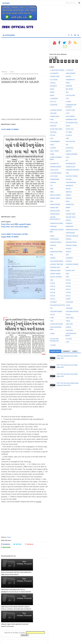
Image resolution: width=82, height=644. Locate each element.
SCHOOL (69, 261)
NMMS (68, 208)
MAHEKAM (69, 186)
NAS (52, 201)
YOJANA (53, 345)
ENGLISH (53, 126)
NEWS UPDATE (55, 205)
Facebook (6, 544)
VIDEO (52, 334)
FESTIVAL (54, 132)
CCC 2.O (53, 102)
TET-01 (53, 315)
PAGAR (68, 220)
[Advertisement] (25, 54)
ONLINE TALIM (71, 217)
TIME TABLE (70, 318)
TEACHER (69, 308)
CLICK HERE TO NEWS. (10, 129)
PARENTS (69, 223)
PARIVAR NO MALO (72, 230)
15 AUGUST (70, 70)
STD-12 (53, 299)
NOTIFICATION (55, 211)
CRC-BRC (53, 113)
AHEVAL (69, 76)
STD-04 (53, 286)
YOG (68, 342)
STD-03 (68, 283)
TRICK (68, 321)
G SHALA (69, 135)
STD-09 (68, 293)
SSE (52, 280)
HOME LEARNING (72, 154)
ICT (67, 161)
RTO (67, 255)
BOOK (52, 95)
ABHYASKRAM (71, 73)
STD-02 (53, 283)
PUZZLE (69, 249)
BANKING (69, 86)
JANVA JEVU (54, 170)
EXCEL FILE (70, 129)
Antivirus (53, 83)
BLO (67, 92)
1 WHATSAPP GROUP (57, 70)
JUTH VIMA (54, 176)
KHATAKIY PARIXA (72, 176)
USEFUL (69, 327)
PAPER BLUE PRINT (57, 223)
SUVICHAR (70, 302)
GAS (52, 138)
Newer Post (8, 631)
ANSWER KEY (71, 80)
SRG (67, 277)
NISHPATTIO (70, 205)
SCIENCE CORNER (72, 264)
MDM (52, 192)
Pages (6, 3)
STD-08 (53, 293)
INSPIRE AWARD (56, 167)
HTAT (68, 157)
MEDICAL (69, 192)
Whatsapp (6, 547)
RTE (52, 255)
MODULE (69, 198)
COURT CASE (70, 110)
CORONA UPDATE (56, 110)
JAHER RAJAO (71, 167)
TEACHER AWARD (56, 312)
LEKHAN (53, 183)
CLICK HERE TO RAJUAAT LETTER (14, 234)
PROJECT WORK (71, 245)
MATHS (68, 189)
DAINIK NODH (55, 116)
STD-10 (53, 296)
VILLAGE (69, 339)
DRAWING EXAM (71, 120)
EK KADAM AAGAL (72, 123)
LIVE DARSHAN (71, 183)
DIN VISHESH (70, 116)
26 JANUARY (54, 73)
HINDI (52, 154)
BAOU (52, 89)
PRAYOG (53, 245)
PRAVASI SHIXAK (56, 242)
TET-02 (68, 315)
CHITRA (69, 102)
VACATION (69, 330)
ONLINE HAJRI (71, 214)
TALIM (68, 305)
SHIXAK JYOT (70, 271)
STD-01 (68, 280)
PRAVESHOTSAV (71, 242)
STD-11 (68, 296)
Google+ (29, 544)
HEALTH (69, 151)
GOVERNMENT (55, 142)
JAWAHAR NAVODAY (73, 170)
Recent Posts (55, 351)
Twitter (18, 544)
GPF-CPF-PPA (71, 142)
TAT (52, 308)
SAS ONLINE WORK (57, 261)
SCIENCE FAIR (55, 267)
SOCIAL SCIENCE (56, 277)
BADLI (68, 83)
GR (67, 145)
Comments (66, 351)
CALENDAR (54, 99)
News (9, 537)
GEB (67, 138)
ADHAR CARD (55, 76)
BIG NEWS (69, 89)
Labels (75, 351)
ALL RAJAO (54, 80)
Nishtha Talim (54, 208)
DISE (52, 120)
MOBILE (69, 195)
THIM (52, 318)
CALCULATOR (71, 95)
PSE (52, 249)
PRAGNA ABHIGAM (72, 236)
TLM (52, 321)
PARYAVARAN (70, 233)
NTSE (68, 211)
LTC (52, 186)
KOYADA (69, 179)
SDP (67, 267)
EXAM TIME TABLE (56, 129)
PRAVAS (69, 239)
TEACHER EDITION (72, 312)
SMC (68, 274)
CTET (68, 113)
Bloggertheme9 (61, 641)
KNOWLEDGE (55, 179)
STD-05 (68, 286)
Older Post (42, 631)
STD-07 (68, 289)
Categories (9, 35)
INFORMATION (71, 164)
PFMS (52, 236)
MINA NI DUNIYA (56, 195)
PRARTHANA (55, 239)
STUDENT (54, 302)
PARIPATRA (70, 226)
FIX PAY (53, 135)
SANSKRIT (69, 258)
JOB (67, 173)
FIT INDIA (69, 132)
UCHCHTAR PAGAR (57, 324)
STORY (68, 299)
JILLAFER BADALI (56, 173)
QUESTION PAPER (56, 252)
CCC (67, 99)
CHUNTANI (54, 105)
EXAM (68, 126)
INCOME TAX (55, 164)
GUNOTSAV (70, 148)
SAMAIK (53, 258)
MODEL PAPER (55, 198)
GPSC (52, 145)
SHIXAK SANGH (55, 274)
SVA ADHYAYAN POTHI (58, 305)
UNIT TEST (70, 324)
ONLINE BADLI (55, 214)
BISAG (52, 92)
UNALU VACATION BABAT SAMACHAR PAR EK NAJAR (20, 74)
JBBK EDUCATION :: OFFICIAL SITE (38, 641)
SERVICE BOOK (55, 271)
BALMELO (54, 86)
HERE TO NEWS (12, 237)
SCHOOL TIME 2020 (57, 264)
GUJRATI (53, 148)
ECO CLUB (54, 123)
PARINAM (53, 226)
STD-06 (53, 289)
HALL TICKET (55, 151)
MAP (52, 189)
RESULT (69, 252)
